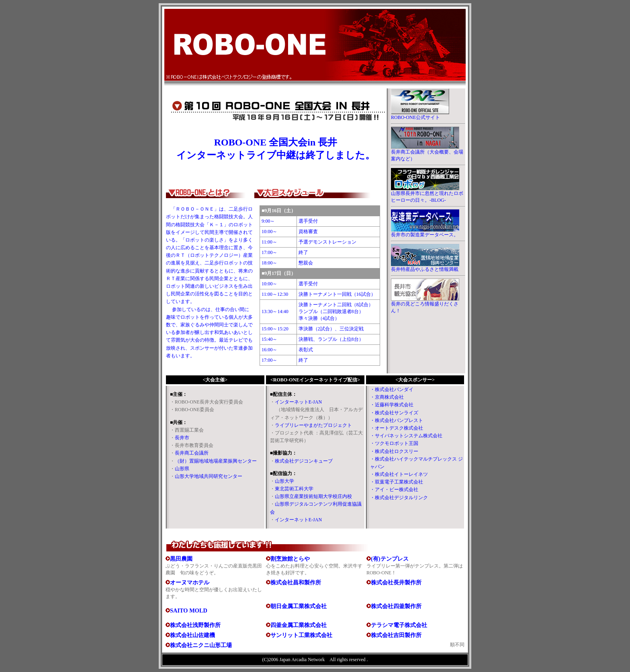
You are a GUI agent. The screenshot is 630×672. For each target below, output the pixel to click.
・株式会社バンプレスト (397, 420)
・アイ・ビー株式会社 (394, 490)
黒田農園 (181, 559)
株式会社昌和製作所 (296, 582)
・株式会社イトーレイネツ (399, 474)
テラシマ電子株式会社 (399, 625)
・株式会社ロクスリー (394, 451)
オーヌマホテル (190, 582)
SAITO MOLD (189, 611)
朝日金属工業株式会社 (299, 606)
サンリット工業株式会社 (301, 635)
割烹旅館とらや (290, 559)
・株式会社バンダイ (392, 389)
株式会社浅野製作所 (195, 625)
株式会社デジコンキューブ (304, 461)
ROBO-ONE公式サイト (415, 117)
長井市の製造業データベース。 (425, 235)
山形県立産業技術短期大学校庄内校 (313, 496)
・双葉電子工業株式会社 (397, 482)
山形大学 (284, 481)
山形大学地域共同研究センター (209, 476)
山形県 (182, 469)
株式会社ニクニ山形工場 (201, 645)
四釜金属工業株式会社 (299, 625)
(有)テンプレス (390, 559)
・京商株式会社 (387, 397)
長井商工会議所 (192, 453)
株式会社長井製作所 (396, 582)
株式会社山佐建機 (192, 635)
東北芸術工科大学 (294, 489)
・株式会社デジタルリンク (399, 498)
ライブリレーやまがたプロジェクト (313, 425)
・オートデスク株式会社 (397, 428)
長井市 (182, 438)
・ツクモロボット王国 (394, 443)
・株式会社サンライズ (394, 413)
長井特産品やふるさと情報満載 (425, 269)
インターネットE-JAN (298, 402)
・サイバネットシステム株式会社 (406, 436)
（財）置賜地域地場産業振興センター (216, 461)
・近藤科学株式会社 (392, 405)
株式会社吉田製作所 (396, 635)
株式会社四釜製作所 (396, 606)
